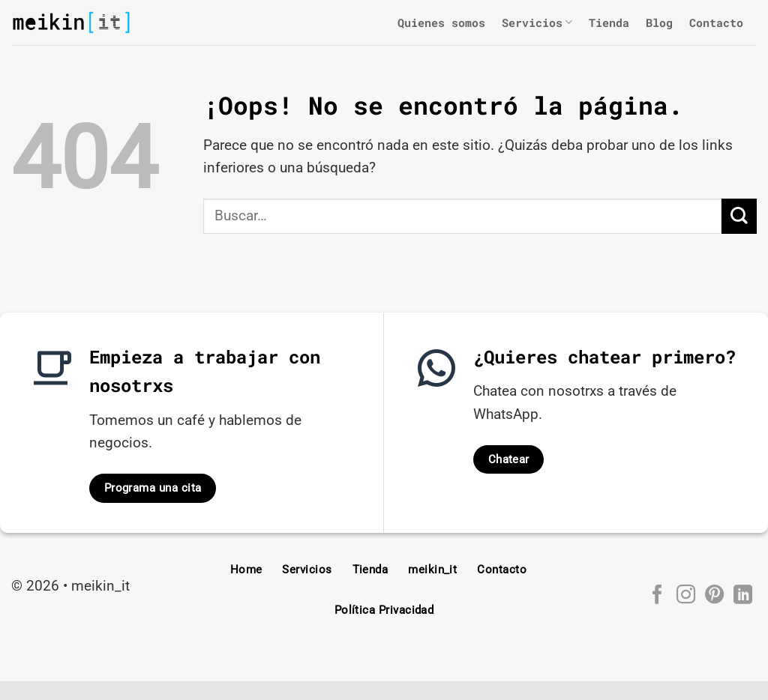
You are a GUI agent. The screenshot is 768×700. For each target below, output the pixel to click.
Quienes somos (441, 22)
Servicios (537, 22)
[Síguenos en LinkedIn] (742, 596)
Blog (659, 22)
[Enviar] (739, 216)
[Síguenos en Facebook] (657, 596)
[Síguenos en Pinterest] (714, 596)
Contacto (716, 22)
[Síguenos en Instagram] (685, 596)
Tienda (609, 22)
